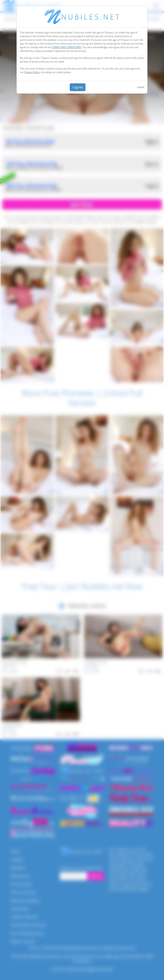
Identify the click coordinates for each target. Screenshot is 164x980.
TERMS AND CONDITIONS (66, 47)
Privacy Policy (32, 72)
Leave (141, 87)
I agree (78, 87)
